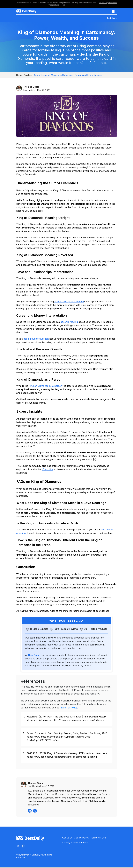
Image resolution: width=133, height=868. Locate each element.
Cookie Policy (82, 838)
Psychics (28, 75)
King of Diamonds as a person (46, 386)
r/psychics (48, 469)
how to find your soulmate (69, 302)
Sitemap (84, 843)
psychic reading (69, 322)
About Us (67, 838)
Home (19, 75)
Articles (112, 18)
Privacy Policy (70, 843)
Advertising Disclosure (108, 3)
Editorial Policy (69, 708)
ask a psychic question (36, 339)
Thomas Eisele (31, 87)
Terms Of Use (98, 838)
